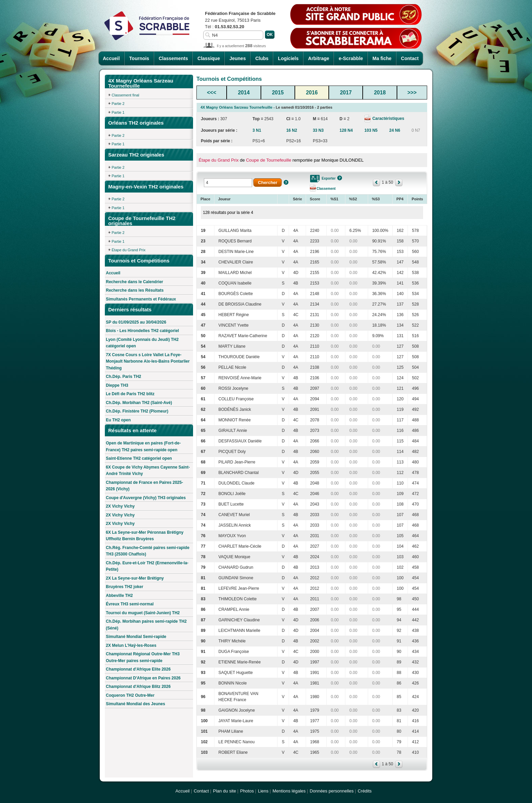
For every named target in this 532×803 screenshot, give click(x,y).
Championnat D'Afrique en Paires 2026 (143, 678)
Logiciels (288, 58)
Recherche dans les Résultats (135, 290)
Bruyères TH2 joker (125, 587)
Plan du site (225, 791)
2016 (312, 93)
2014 (244, 93)
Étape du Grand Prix (129, 250)
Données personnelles (332, 791)
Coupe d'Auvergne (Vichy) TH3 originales (146, 498)
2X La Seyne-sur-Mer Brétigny (135, 578)
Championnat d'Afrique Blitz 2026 (138, 687)
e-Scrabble (351, 58)
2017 (346, 93)
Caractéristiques (388, 118)
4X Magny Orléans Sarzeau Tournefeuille (236, 107)
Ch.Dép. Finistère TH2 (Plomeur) (137, 411)
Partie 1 (118, 112)
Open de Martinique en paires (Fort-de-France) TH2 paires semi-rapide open (143, 446)
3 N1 (257, 130)
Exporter (329, 178)
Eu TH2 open (118, 420)
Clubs (262, 58)
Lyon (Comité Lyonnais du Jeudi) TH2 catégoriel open (142, 343)
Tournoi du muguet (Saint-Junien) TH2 (143, 613)
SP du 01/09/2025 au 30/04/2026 (136, 322)
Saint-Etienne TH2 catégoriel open (139, 458)
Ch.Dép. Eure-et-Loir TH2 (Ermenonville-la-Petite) (147, 566)
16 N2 (292, 130)
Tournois (139, 58)
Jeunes (237, 58)
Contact (410, 58)
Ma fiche (382, 58)
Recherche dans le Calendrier (135, 282)
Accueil (111, 58)
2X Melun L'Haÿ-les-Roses (131, 645)
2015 (278, 93)
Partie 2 (118, 104)
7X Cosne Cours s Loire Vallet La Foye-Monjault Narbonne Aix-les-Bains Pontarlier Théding (148, 361)
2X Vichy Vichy (120, 506)
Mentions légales (289, 791)
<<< (212, 93)
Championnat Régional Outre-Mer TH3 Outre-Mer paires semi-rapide (143, 657)
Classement (326, 189)
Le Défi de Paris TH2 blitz (130, 394)
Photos (247, 791)
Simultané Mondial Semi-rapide (136, 637)
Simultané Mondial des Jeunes (136, 704)
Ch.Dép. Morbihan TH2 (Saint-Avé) (139, 403)
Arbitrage (319, 58)
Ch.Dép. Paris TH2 (123, 377)
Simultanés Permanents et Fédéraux (141, 299)
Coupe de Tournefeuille (269, 160)
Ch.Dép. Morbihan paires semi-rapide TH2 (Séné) (146, 625)
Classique (209, 58)
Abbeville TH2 (119, 596)
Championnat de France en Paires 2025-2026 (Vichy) (144, 486)
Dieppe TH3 (117, 385)
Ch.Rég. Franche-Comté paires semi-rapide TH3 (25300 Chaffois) (148, 551)
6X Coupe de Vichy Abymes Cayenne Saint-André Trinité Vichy (148, 471)
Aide (286, 182)
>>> (412, 93)
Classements (173, 58)
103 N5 (371, 130)
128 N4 (346, 130)
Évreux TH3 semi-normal (130, 604)
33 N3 (318, 130)
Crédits (365, 791)
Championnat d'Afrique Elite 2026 (138, 669)
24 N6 (395, 130)
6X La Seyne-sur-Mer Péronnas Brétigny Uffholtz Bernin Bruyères (145, 536)
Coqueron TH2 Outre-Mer (130, 695)
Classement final (125, 95)
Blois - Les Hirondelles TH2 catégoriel (142, 331)
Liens (263, 791)
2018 (380, 93)
